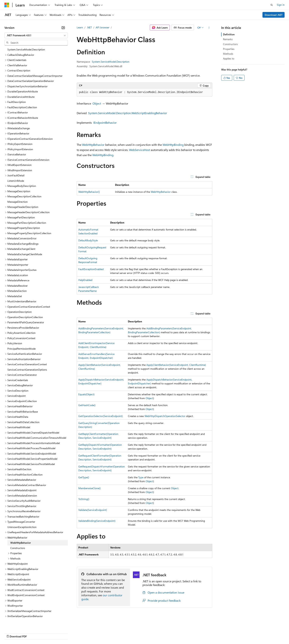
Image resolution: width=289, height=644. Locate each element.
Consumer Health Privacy (106, 633)
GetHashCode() (87, 405)
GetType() (84, 477)
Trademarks (153, 633)
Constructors (230, 44)
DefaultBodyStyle (88, 240)
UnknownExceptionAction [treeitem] (22, 510)
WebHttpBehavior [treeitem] (21, 525)
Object (97, 103)
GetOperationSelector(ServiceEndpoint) (101, 416)
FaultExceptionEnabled (91, 269)
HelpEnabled (85, 280)
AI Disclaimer (12, 633)
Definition (229, 34)
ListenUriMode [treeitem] (16, 163)
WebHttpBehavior (93, 145)
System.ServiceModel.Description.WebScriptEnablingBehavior (128, 113)
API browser (102, 27)
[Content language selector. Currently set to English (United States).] (21, 624)
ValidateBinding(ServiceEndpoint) (97, 521)
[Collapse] (63, 28)
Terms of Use (135, 633)
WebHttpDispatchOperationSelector (165, 416)
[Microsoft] (7, 5)
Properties (229, 49)
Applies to (229, 58)
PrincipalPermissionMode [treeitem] (21, 331)
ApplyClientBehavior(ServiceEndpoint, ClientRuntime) (176, 365)
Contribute (66, 633)
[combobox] (36, 35)
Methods (228, 54)
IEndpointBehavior (105, 123)
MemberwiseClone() (89, 488)
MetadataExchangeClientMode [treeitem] (25, 237)
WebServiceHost (140, 150)
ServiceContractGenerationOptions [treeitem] (27, 352)
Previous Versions (33, 633)
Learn (80, 27)
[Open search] (272, 5)
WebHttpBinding (173, 145)
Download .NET (274, 15)
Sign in (281, 5)
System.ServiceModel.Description (111, 62)
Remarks (228, 39)
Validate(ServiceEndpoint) (93, 510)
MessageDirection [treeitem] (18, 184)
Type (141, 477)
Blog (50, 633)
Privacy (81, 633)
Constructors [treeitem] (18, 530)
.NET (89, 27)
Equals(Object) (86, 394)
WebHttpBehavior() (89, 192)
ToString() (84, 499)
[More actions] (209, 28)
